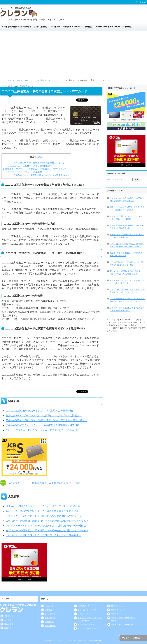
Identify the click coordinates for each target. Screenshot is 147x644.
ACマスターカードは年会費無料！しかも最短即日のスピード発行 (45, 483)
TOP (14, 80)
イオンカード (50, 618)
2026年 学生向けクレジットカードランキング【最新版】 (25, 27)
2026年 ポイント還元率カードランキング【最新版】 (72, 27)
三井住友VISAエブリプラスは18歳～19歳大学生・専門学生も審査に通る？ (46, 420)
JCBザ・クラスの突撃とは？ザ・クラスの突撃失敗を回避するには (42, 511)
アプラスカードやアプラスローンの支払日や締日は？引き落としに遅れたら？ (127, 300)
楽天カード (49, 622)
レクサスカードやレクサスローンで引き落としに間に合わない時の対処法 (46, 526)
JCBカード (49, 606)
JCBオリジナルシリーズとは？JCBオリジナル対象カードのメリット (127, 282)
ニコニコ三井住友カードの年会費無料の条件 (29, 166)
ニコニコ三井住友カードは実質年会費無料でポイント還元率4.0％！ (36, 175)
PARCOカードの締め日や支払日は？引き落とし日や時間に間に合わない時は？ (127, 245)
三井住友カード (51, 610)
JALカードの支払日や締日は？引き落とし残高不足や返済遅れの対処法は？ (127, 273)
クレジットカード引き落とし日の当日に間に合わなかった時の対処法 (43, 535)
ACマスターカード (85, 606)
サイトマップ (142, 2)
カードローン (10, 620)
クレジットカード (12, 616)
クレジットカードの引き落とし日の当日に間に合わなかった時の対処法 (127, 199)
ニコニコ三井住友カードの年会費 (24, 172)
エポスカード (117, 614)
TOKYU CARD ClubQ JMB (122, 624)
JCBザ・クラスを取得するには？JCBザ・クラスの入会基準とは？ (127, 236)
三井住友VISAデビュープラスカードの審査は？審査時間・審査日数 (42, 425)
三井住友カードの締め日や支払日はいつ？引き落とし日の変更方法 (127, 227)
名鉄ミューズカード (86, 624)
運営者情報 (9, 624)
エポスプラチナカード (120, 606)
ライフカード (50, 626)
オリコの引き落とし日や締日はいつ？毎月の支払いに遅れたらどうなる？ (127, 263)
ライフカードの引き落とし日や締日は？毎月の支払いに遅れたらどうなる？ (127, 291)
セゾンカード (50, 614)
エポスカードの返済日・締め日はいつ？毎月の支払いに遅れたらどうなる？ (47, 521)
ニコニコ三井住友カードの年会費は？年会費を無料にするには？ (35, 163)
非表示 (39, 157)
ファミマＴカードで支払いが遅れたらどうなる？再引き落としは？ (127, 309)
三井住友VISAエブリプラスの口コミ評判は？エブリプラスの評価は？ (44, 416)
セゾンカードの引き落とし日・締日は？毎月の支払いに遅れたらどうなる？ (47, 530)
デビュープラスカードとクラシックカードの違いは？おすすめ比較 (42, 430)
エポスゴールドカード (120, 610)
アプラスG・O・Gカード (88, 628)
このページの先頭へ (134, 638)
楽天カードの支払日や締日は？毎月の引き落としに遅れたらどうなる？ (127, 209)
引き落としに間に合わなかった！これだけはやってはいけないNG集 (43, 506)
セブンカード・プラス (87, 610)
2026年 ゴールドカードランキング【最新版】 (115, 27)
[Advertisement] (73, 54)
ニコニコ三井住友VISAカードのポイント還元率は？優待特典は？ (41, 411)
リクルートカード (85, 614)
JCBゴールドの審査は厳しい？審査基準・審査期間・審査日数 (127, 254)
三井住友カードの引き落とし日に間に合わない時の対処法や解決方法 (43, 516)
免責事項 (8, 628)
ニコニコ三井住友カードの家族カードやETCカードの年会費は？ (35, 169)
